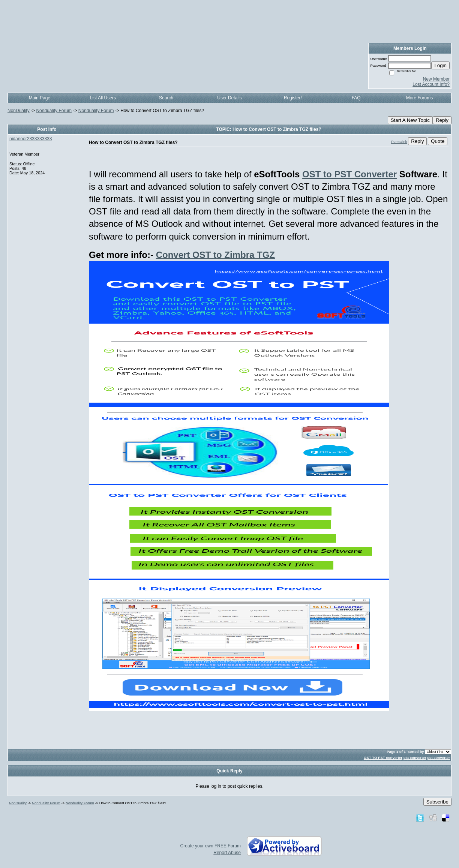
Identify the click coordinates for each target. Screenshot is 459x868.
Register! (293, 98)
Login (440, 65)
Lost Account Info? (431, 84)
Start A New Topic (410, 120)
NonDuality (19, 111)
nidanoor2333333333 (31, 139)
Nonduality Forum (54, 111)
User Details (229, 98)
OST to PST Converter (349, 174)
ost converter (415, 758)
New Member (436, 79)
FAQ (356, 98)
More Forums (419, 98)
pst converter (439, 758)
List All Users (103, 98)
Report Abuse (227, 853)
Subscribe (437, 802)
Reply (442, 120)
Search (166, 98)
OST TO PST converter (383, 758)
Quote (438, 141)
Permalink (399, 142)
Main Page (40, 98)
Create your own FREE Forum (211, 846)
